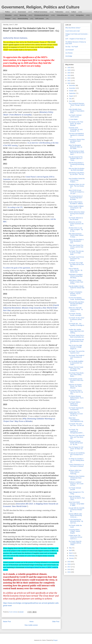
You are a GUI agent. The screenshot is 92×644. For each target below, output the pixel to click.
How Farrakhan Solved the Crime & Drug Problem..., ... (77, 180)
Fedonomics (59, 12)
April (71, 550)
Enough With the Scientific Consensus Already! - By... (77, 510)
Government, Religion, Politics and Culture (40, 7)
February (72, 556)
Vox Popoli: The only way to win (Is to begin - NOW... (76, 253)
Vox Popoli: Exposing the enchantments (76, 409)
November (72, 88)
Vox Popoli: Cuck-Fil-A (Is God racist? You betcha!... (76, 259)
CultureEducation (62, 15)
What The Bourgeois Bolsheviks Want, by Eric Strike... (75, 147)
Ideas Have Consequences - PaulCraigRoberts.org (76, 420)
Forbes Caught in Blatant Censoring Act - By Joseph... (76, 208)
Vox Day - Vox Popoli (72, 47)
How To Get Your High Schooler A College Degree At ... (75, 347)
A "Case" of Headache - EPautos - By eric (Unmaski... (76, 294)
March (71, 553)
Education (8, 15)
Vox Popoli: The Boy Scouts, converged (75, 314)
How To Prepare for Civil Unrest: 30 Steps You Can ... (76, 449)
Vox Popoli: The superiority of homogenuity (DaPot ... (76, 431)
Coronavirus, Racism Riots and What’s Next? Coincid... (77, 141)
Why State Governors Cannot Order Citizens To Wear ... (76, 235)
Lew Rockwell (69, 50)
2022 (69, 78)
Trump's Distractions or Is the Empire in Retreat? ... (76, 466)
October (72, 91)
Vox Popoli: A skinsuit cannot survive (75, 116)
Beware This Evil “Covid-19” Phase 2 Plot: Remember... (76, 369)
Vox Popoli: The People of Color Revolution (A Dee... (76, 357)
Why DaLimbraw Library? (73, 28)
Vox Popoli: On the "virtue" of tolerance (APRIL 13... (77, 319)
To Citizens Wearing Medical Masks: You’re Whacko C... (76, 398)
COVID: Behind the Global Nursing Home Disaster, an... (77, 214)
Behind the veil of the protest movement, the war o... (76, 224)
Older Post (56, 622)
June (71, 101)
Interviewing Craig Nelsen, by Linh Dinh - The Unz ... (77, 174)
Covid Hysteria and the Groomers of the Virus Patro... (76, 380)
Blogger (55, 640)
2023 (69, 75)
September (72, 93)
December (72, 85)
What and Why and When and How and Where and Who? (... (76, 304)
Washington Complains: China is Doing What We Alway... (76, 276)
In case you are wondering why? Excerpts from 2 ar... (77, 455)
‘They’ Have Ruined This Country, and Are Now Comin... (76, 247)
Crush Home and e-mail (72, 31)
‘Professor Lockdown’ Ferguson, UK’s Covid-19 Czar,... (76, 484)
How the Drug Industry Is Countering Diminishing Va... (76, 164)
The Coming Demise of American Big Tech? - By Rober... (76, 198)
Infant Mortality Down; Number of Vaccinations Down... (77, 111)
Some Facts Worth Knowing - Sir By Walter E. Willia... (76, 504)
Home (32, 622)
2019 (69, 562)
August (71, 96)
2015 (69, 572)
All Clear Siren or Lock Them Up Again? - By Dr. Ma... (76, 230)
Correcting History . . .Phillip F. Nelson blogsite (75, 531)
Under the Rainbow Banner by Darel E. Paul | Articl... (77, 498)
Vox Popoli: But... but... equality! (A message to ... (76, 325)
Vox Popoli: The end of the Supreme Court (77, 352)
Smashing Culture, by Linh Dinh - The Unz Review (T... (77, 186)
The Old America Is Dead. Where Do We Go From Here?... (76, 153)
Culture (74, 12)
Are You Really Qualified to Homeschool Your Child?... (76, 363)
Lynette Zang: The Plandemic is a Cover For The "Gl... (76, 414)
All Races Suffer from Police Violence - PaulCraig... (75, 472)
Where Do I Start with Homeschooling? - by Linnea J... (76, 309)
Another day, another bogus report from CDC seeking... (76, 331)
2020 (69, 83)
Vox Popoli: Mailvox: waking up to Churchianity (75, 404)
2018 (69, 564)
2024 (69, 73)
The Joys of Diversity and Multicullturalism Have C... (76, 341)
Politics (7, 12)
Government (22, 12)
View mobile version (31, 625)
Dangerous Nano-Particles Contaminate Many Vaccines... (77, 478)
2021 (69, 81)
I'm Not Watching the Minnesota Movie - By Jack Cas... (76, 521)
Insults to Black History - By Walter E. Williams (76, 203)
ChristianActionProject (41, 15)
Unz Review (69, 53)
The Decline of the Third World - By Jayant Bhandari (76, 124)
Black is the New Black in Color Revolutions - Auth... (76, 241)
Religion (8, 19)
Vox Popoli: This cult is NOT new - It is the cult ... (76, 425)
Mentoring (23, 15)
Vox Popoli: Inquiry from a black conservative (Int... (77, 336)
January (72, 558)
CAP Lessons (39, 19)
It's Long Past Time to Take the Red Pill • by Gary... (76, 392)
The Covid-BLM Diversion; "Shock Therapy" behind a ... (77, 105)
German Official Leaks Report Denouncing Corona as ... (75, 515)
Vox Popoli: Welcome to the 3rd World (76, 219)
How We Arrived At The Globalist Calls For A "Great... (76, 159)
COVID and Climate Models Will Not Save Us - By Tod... (76, 443)
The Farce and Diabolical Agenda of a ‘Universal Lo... (76, 135)
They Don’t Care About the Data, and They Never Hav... (77, 437)
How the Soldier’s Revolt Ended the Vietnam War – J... (77, 288)
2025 (69, 70)
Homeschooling (23, 19)
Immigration (80, 15)
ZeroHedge (69, 56)
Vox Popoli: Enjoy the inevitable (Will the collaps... (75, 543)
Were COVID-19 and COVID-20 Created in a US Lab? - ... (76, 192)
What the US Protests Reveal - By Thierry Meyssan (75, 386)
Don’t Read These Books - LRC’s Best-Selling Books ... (77, 375)
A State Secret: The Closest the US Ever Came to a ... (75, 537)
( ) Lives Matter (73, 119)
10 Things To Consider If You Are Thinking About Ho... (76, 460)
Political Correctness (41, 12)
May (70, 548)
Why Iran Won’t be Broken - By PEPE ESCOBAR (77, 169)
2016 (69, 569)
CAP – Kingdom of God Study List (75, 39)
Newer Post (7, 622)
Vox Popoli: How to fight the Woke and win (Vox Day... (76, 264)
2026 (69, 68)
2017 (69, 567)
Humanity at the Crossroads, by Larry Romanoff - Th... (76, 129)
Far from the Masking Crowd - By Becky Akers (77, 299)
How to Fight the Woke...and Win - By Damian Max (76, 270)
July (70, 99)
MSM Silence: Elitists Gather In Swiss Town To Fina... (76, 282)
